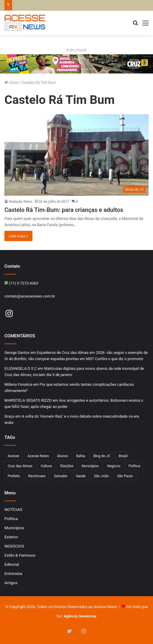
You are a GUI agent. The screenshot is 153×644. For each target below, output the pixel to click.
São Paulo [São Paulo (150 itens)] (125, 476)
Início (11, 82)
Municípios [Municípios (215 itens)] (90, 466)
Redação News (21, 202)
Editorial (12, 564)
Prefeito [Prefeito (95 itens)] (14, 476)
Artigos (11, 583)
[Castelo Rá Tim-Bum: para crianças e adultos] (76, 155)
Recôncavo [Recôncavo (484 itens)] (37, 476)
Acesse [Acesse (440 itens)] (13, 456)
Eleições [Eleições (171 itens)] (67, 466)
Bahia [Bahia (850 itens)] (81, 456)
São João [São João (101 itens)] (101, 476)
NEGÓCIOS (14, 546)
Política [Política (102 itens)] (134, 466)
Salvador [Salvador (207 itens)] (61, 476)
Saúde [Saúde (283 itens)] (81, 476)
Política (11, 519)
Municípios (14, 528)
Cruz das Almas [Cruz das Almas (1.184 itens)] (20, 466)
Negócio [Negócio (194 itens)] (114, 466)
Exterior (11, 537)
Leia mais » (18, 236)
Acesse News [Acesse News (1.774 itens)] (38, 456)
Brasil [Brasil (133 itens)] (123, 456)
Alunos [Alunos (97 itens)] (63, 456)
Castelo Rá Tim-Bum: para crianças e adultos (64, 210)
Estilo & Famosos (20, 555)
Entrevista (13, 573)
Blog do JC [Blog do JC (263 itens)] (102, 456)
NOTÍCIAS (13, 509)
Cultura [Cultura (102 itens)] (46, 466)
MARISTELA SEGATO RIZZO (28, 400)
